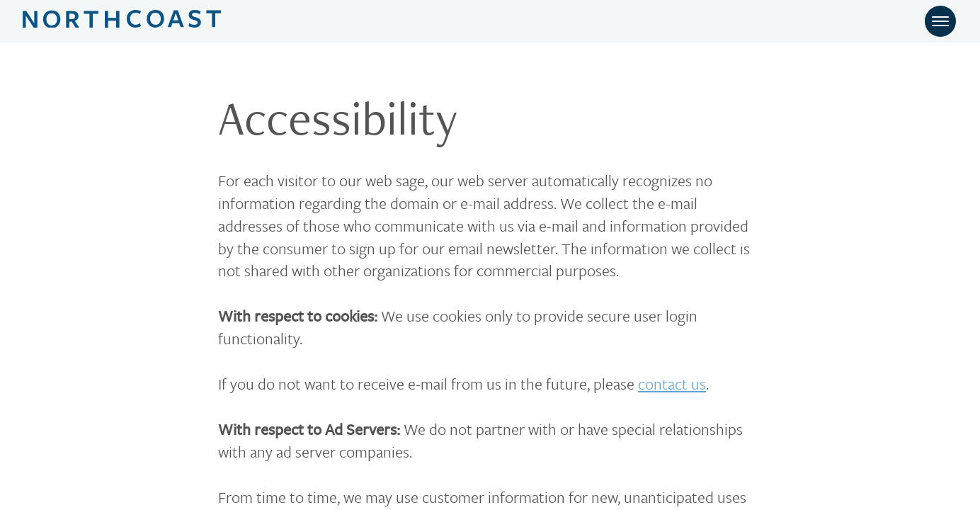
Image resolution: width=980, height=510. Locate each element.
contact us (672, 384)
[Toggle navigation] (940, 21)
